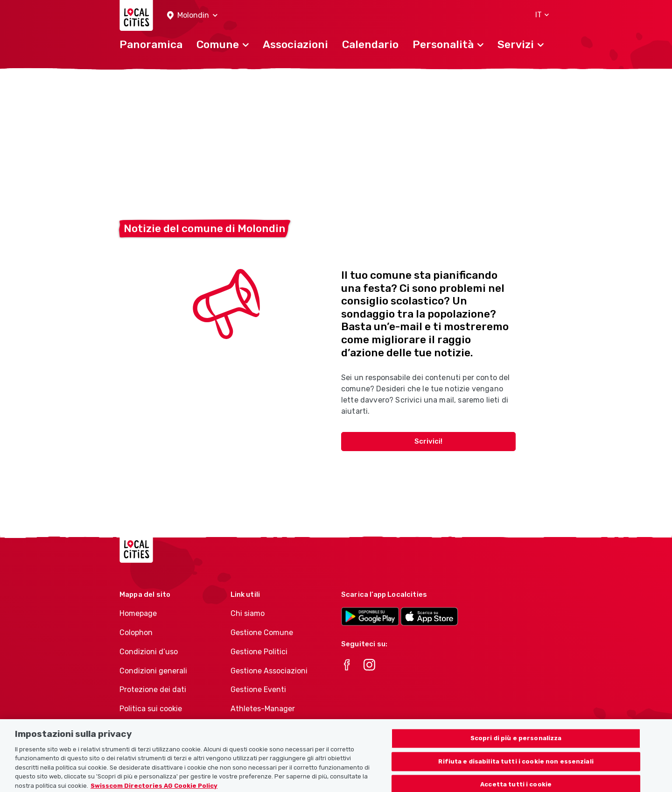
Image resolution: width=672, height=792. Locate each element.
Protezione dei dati (153, 689)
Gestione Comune (262, 633)
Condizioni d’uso (149, 652)
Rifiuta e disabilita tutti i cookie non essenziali (516, 767)
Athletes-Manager (263, 709)
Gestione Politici (259, 652)
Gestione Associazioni (269, 671)
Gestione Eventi (258, 689)
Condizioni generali (153, 671)
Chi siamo (248, 613)
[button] (192, 16)
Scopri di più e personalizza (516, 744)
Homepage (138, 613)
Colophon (136, 633)
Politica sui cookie (151, 709)
